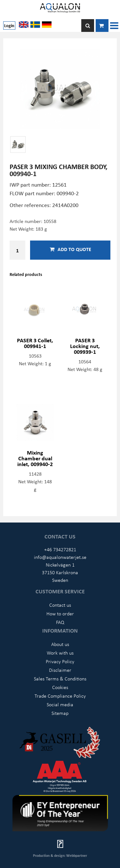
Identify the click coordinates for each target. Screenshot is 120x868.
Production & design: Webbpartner (60, 855)
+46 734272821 (60, 549)
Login (9, 25)
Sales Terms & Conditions (60, 679)
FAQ (60, 622)
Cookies (60, 687)
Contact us (60, 605)
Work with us (60, 653)
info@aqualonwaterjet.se (60, 557)
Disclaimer (60, 670)
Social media (60, 704)
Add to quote (70, 249)
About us (60, 644)
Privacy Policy (60, 661)
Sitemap (60, 713)
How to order (60, 613)
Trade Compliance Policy (60, 696)
